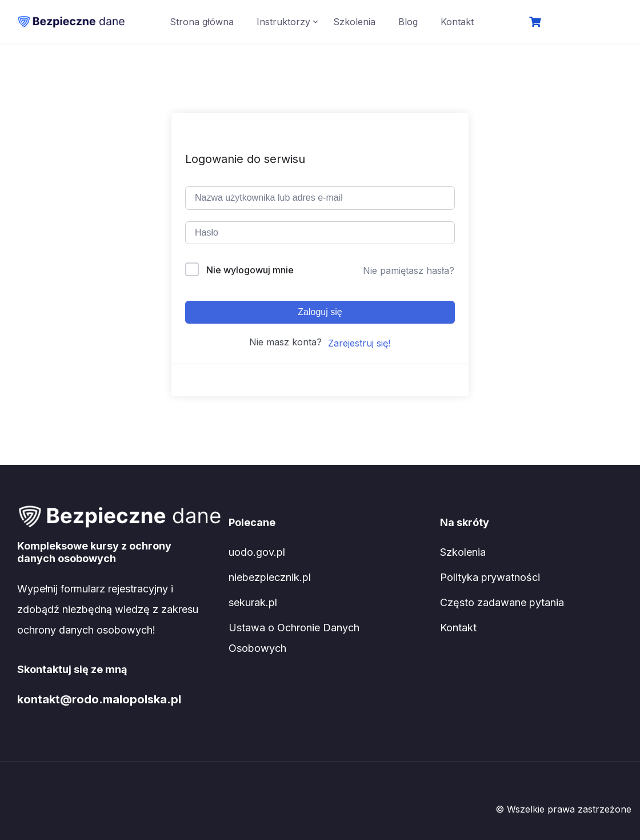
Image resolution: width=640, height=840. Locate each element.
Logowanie (583, 23)
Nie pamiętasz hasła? (409, 270)
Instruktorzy (283, 22)
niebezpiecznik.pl (270, 577)
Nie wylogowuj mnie (250, 270)
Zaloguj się (320, 312)
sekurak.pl (253, 602)
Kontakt (457, 22)
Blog (408, 22)
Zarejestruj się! (359, 343)
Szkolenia (354, 22)
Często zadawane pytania (502, 602)
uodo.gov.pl (257, 552)
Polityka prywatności (490, 577)
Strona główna (202, 22)
